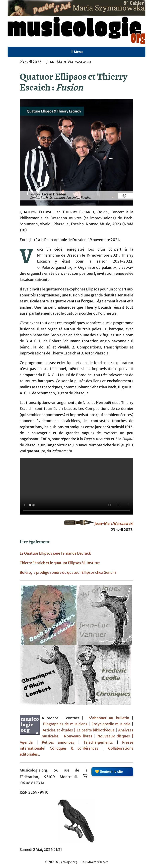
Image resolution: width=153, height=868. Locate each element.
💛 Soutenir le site (109, 772)
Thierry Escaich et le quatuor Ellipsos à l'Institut (60, 563)
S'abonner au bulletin (109, 718)
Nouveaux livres (79, 736)
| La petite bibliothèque (94, 730)
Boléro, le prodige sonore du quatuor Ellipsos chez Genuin (68, 573)
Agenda (28, 742)
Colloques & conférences (72, 748)
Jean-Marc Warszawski (114, 524)
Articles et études (58, 730)
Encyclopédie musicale (111, 724)
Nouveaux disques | (115, 736)
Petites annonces (60, 742)
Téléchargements (98, 742)
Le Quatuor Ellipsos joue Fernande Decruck (55, 553)
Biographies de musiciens (66, 724)
